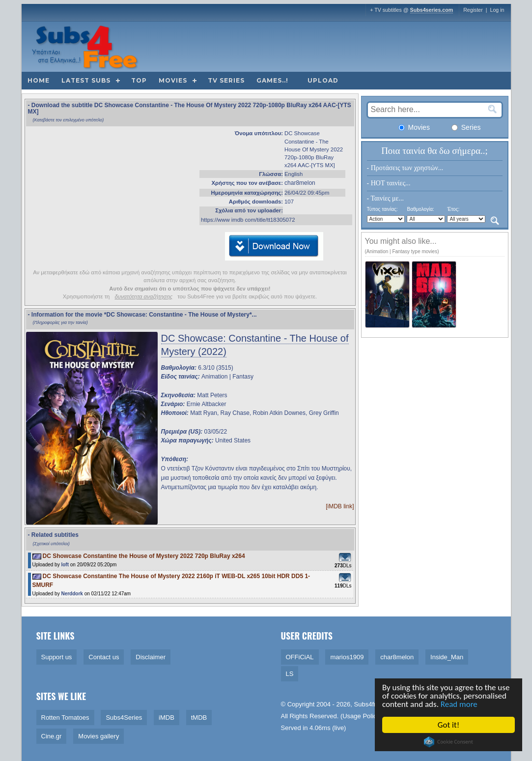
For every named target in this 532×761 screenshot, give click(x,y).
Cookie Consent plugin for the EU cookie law (449, 742)
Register (473, 10)
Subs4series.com (432, 10)
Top (139, 80)
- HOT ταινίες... (389, 183)
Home (39, 80)
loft (65, 565)
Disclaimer (151, 657)
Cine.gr (52, 736)
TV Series (226, 80)
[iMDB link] (340, 506)
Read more (460, 704)
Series (466, 127)
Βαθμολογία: (420, 209)
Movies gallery (98, 736)
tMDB (199, 717)
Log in (497, 10)
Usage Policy (361, 716)
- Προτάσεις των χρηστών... (405, 168)
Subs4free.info (375, 704)
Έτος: (453, 209)
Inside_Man (447, 657)
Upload (323, 80)
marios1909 (347, 657)
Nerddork (72, 594)
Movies (173, 80)
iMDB (167, 717)
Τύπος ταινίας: (382, 209)
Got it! (449, 725)
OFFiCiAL (300, 657)
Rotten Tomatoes (65, 717)
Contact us (104, 657)
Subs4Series (124, 717)
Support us (57, 657)
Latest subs (86, 80)
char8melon (300, 183)
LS (290, 674)
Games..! (272, 80)
